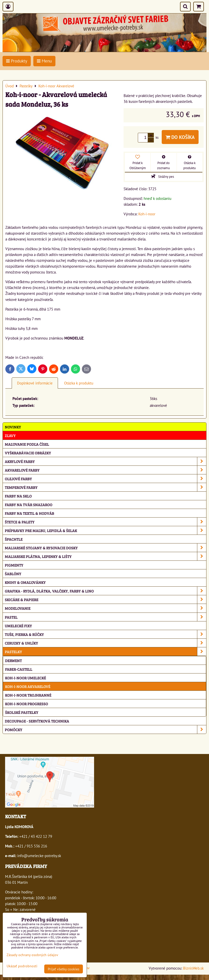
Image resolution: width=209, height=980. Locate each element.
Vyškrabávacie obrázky (28, 453)
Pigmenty (14, 565)
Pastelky (106, 652)
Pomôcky (106, 729)
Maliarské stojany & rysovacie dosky (106, 548)
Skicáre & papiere (106, 599)
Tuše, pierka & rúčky (106, 634)
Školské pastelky (22, 712)
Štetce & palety (106, 522)
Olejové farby (106, 479)
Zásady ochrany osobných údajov (32, 955)
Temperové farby (106, 487)
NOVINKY (13, 427)
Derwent (13, 660)
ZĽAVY (10, 435)
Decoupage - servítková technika (37, 721)
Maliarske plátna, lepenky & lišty (106, 556)
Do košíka (180, 137)
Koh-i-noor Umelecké (26, 678)
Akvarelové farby (106, 470)
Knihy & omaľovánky (25, 582)
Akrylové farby (106, 461)
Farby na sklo (18, 496)
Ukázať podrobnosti (22, 966)
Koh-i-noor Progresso (27, 704)
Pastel (106, 617)
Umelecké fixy (18, 626)
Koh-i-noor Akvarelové (28, 686)
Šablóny (13, 574)
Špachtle (14, 539)
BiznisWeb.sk (193, 968)
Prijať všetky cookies (64, 969)
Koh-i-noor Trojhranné (28, 695)
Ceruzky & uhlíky (106, 643)
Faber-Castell (19, 669)
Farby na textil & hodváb (29, 513)
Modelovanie (106, 608)
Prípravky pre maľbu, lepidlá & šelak (106, 530)
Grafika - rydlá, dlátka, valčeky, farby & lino (106, 591)
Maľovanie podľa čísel (27, 444)
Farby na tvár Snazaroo (29, 504)
